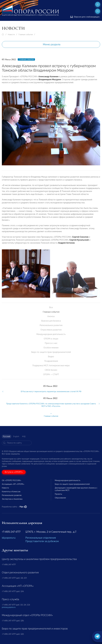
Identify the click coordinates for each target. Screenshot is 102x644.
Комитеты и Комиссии (11, 492)
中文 (24, 436)
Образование (60, 498)
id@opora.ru (9, 538)
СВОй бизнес (51, 370)
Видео (51, 357)
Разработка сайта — (14, 507)
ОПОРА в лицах (51, 339)
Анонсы (51, 316)
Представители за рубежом (42, 541)
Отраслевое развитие (51, 330)
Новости (11, 35)
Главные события (26, 35)
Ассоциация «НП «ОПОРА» (13, 484)
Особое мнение (51, 348)
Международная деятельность (51, 334)
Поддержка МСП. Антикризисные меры (51, 366)
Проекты (58, 494)
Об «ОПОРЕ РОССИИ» (12, 480)
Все (51, 307)
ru (98, 11)
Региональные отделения (41, 538)
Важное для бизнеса (51, 321)
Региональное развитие (51, 325)
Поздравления (51, 361)
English (16, 436)
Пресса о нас (51, 343)
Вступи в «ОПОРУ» (14, 472)
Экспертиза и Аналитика (12, 499)
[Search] (17, 443)
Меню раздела (52, 44)
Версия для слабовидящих (85, 17)
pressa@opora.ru (9, 607)
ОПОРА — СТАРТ (51, 374)
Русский (7, 436)
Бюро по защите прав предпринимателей (51, 352)
